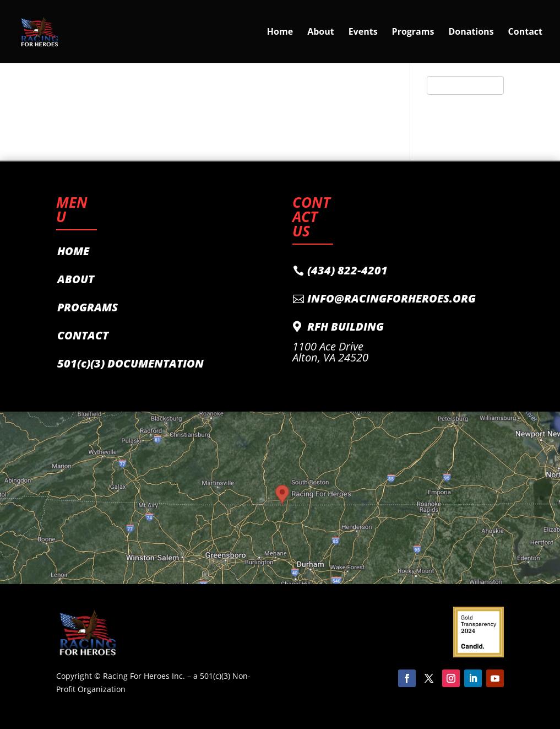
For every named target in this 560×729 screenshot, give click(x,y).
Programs (413, 33)
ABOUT (76, 279)
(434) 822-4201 (347, 270)
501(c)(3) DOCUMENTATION (131, 363)
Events (363, 33)
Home (280, 33)
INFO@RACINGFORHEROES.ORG (392, 298)
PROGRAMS (88, 307)
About (321, 33)
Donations (471, 33)
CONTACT (83, 335)
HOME (73, 251)
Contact (525, 33)
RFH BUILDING (346, 326)
